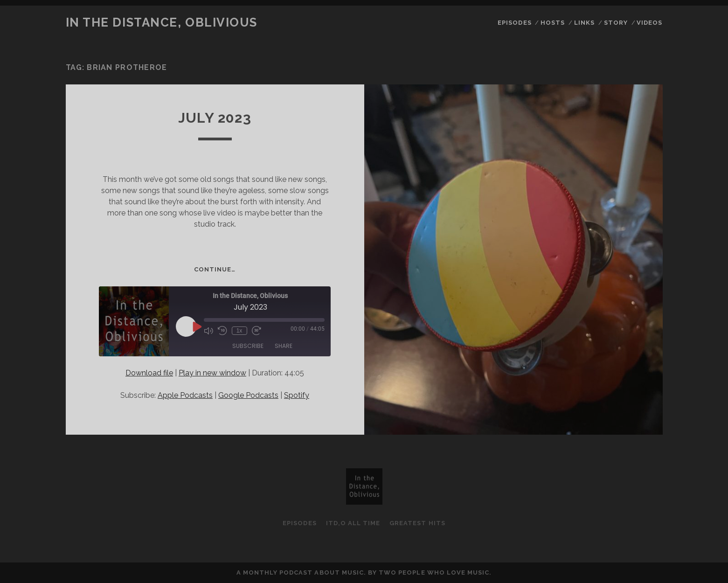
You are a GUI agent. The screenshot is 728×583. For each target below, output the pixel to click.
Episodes (514, 23)
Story (616, 23)
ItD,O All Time (353, 523)
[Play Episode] (196, 326)
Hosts (553, 23)
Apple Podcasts (185, 395)
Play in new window (212, 373)
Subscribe (248, 346)
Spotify (297, 395)
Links (584, 23)
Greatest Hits (417, 523)
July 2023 (215, 118)
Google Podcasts (248, 395)
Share (284, 346)
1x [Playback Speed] (239, 331)
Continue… (215, 269)
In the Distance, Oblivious (162, 22)
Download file (149, 373)
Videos (649, 23)
